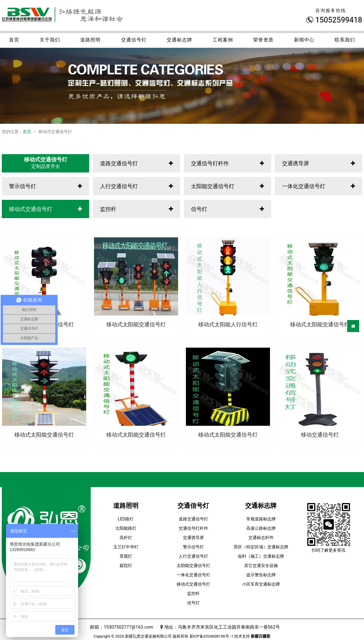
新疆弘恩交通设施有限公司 (148, 636)
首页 (14, 40)
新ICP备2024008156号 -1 (211, 636)
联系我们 (345, 40)
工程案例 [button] (223, 40)
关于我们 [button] (50, 40)
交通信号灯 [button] (134, 40)
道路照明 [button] (90, 40)
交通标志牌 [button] (179, 40)
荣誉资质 (263, 40)
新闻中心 (304, 40)
